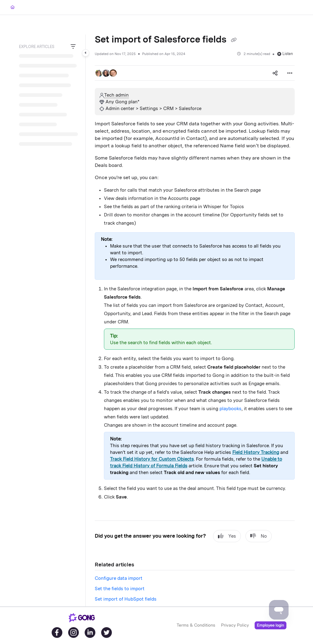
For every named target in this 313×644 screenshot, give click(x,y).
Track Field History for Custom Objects (152, 459)
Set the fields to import (120, 589)
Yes (227, 536)
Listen (285, 54)
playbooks (230, 409)
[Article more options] (290, 73)
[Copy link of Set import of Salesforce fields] (234, 40)
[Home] (13, 7)
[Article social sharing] (275, 73)
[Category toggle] (86, 53)
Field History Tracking (256, 452)
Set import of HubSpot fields (126, 599)
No (259, 536)
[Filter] (73, 47)
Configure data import (119, 578)
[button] (99, 73)
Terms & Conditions (196, 625)
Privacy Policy (235, 625)
